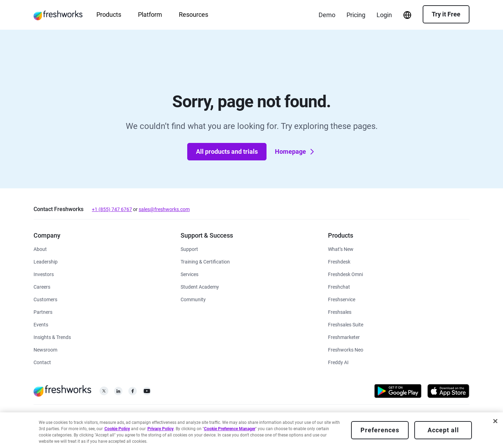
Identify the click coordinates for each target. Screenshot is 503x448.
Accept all (443, 430)
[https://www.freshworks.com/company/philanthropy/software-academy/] (200, 286)
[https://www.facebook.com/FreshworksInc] (133, 393)
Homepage (295, 152)
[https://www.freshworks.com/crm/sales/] (340, 312)
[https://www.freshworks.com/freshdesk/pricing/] (356, 15)
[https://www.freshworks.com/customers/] (45, 299)
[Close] (495, 421)
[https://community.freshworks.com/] (193, 299)
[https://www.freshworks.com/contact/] (42, 362)
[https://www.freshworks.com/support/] (189, 249)
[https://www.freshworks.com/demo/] (327, 15)
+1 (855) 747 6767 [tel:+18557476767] (112, 209)
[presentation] (407, 15)
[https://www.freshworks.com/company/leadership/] (46, 261)
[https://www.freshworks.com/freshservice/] (342, 299)
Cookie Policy (117, 429)
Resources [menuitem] (194, 15)
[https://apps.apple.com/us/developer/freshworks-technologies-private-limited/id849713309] (448, 392)
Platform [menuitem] (150, 15)
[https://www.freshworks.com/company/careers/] (42, 286)
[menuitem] (407, 15)
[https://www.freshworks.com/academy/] (205, 261)
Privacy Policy (161, 429)
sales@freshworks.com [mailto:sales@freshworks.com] (164, 209)
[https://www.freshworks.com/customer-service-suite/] (345, 274)
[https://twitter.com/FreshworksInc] (104, 393)
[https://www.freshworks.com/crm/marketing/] (344, 337)
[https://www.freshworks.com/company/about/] (40, 249)
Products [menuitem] (109, 15)
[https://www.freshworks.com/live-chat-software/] (339, 286)
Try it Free (446, 14)
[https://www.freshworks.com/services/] (189, 274)
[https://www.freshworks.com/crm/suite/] (346, 324)
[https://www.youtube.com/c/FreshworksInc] (147, 393)
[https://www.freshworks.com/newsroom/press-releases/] (45, 349)
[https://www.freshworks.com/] (58, 15)
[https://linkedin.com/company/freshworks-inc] (118, 393)
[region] (251, 430)
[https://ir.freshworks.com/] (44, 274)
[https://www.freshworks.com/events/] (41, 324)
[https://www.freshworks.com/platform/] (346, 349)
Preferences (380, 430)
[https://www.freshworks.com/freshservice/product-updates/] (341, 249)
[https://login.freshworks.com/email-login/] (384, 15)
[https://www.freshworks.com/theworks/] (52, 337)
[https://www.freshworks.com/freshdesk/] (339, 261)
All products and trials (227, 151)
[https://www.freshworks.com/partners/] (43, 312)
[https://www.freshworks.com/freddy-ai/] (338, 362)
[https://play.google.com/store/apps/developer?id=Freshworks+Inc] (398, 392)
